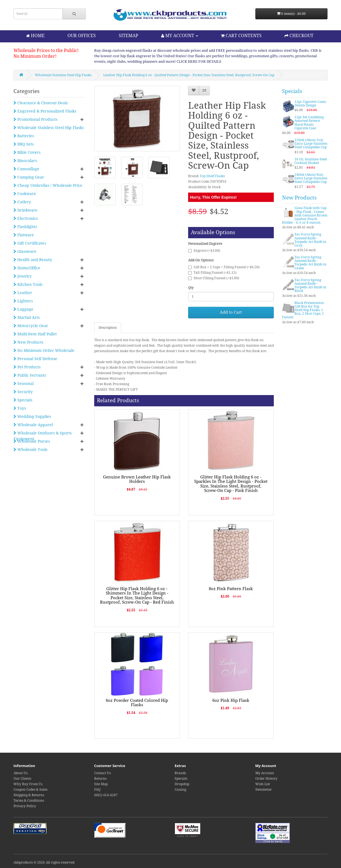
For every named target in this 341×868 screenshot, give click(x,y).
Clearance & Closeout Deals (41, 103)
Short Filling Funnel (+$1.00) (214, 278)
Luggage (23, 309)
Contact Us (102, 773)
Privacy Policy (25, 806)
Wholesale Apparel (33, 425)
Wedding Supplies (32, 417)
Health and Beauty (33, 260)
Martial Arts (27, 317)
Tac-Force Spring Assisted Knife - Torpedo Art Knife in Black (310, 286)
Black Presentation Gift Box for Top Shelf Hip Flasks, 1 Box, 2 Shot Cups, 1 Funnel (303, 310)
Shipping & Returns (29, 795)
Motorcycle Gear (31, 326)
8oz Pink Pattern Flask (231, 589)
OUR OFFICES (82, 36)
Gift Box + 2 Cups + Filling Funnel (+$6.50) (224, 267)
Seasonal (24, 384)
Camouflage (26, 169)
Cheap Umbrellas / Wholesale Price (48, 185)
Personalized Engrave (205, 244)
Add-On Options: (201, 260)
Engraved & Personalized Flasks (45, 111)
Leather (23, 293)
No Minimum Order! (35, 56)
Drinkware (25, 210)
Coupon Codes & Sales (30, 790)
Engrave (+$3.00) (204, 251)
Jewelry (23, 276)
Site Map (101, 784)
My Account (265, 773)
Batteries (24, 136)
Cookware (25, 194)
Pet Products (27, 367)
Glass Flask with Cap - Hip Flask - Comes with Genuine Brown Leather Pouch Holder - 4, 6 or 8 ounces (305, 215)
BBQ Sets (24, 144)
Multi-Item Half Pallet (35, 334)
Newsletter (264, 790)
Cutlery (22, 202)
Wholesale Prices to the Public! (46, 50)
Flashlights (25, 227)
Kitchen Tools (28, 284)
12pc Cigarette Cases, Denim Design (310, 104)
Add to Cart (231, 312)
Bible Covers (27, 152)
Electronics (26, 218)
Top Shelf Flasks (212, 176)
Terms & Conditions (29, 801)
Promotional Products (35, 119)
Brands (180, 773)
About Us (21, 773)
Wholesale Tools (30, 450)
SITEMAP (128, 36)
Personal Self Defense (35, 359)
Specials (23, 400)
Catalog (180, 790)
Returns (100, 779)
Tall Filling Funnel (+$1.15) (212, 273)
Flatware (24, 235)
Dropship (182, 784)
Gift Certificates (30, 243)
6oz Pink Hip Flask (231, 700)
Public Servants (30, 375)
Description (108, 328)
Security (23, 392)
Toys (20, 408)
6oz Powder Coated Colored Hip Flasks (137, 703)
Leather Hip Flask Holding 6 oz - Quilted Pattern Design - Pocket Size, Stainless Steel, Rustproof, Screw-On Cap (189, 75)
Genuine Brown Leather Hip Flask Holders (137, 479)
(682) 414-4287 (106, 795)
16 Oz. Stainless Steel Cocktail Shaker (311, 161)
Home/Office (27, 268)
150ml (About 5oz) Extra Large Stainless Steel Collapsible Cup (311, 144)
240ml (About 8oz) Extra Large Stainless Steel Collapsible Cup (311, 178)
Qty (191, 288)
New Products (28, 342)
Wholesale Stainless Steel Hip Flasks (63, 75)
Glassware (25, 251)
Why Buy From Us (28, 784)
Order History (266, 779)
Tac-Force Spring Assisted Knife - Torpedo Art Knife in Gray (310, 240)
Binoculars (25, 161)
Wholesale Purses (32, 441)
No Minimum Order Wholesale (44, 351)
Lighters (23, 301)
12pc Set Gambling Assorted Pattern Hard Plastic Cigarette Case (309, 123)
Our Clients (22, 779)
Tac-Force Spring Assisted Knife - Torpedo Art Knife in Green (310, 263)
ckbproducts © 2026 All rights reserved (44, 862)
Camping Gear (29, 177)
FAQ (97, 790)
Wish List (263, 784)
